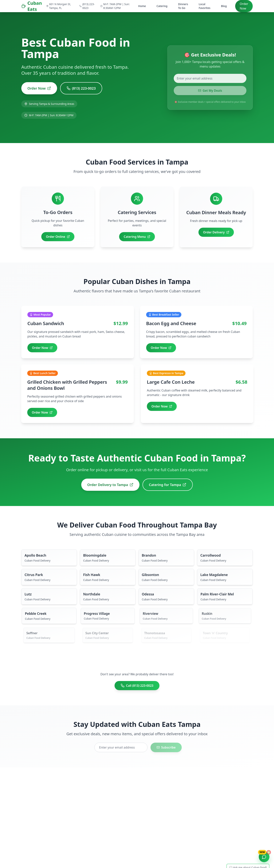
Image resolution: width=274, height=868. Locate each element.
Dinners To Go (183, 6)
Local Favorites (204, 6)
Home (142, 6)
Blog (224, 6)
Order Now (244, 6)
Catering (162, 6)
